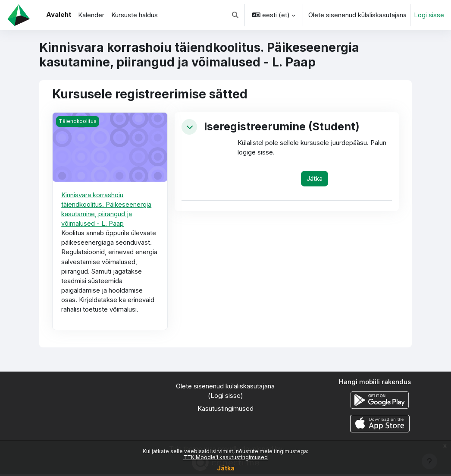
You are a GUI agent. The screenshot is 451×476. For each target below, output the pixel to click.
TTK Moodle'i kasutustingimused (225, 457)
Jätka (226, 468)
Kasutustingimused (225, 411)
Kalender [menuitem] (91, 15)
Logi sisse (429, 15)
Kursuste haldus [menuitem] (135, 15)
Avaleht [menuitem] (59, 15)
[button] (235, 15)
